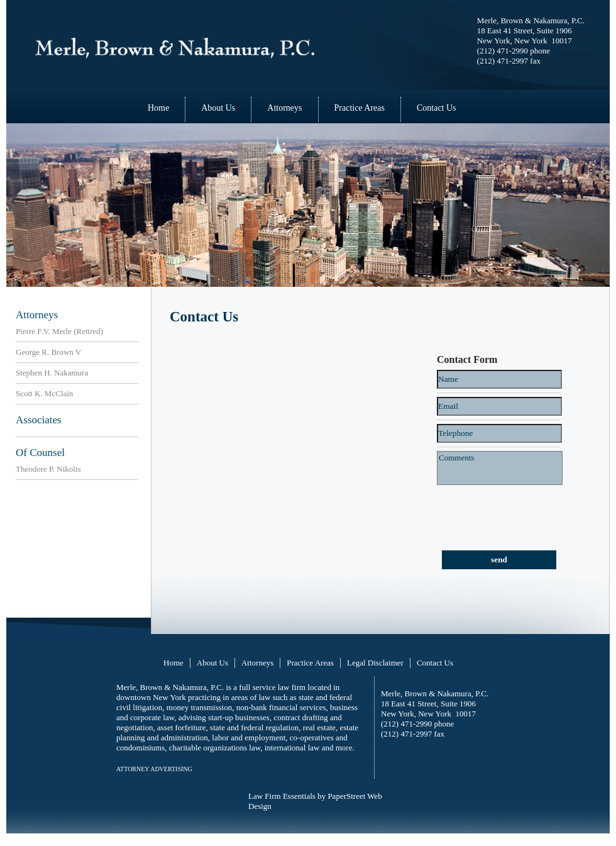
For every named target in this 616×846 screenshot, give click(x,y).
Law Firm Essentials (282, 796)
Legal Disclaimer (375, 663)
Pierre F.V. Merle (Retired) (59, 331)
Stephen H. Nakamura (52, 373)
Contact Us (437, 108)
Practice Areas (360, 108)
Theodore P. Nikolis (48, 469)
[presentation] (504, 509)
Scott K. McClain (44, 393)
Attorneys (284, 108)
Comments (500, 468)
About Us (218, 108)
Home (158, 108)
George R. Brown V (48, 352)
